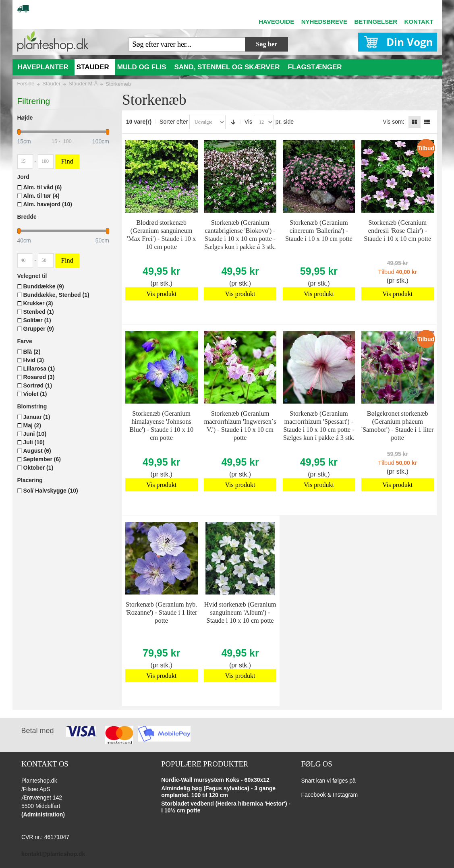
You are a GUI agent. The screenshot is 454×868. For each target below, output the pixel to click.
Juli (34, 442)
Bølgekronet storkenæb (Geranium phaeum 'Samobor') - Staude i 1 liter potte (398, 426)
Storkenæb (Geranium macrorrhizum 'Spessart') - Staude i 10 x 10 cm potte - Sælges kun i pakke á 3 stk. (319, 426)
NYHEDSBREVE (324, 22)
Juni (35, 434)
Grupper (39, 329)
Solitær (37, 320)
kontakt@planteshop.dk (53, 854)
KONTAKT (419, 22)
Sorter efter (174, 122)
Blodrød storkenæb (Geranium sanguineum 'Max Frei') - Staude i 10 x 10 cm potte (161, 235)
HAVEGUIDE (276, 22)
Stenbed (39, 312)
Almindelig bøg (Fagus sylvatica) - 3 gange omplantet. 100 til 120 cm (218, 792)
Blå (32, 352)
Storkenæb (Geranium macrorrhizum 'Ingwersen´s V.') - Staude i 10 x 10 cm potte (240, 426)
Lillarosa (39, 369)
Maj (32, 425)
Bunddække (44, 286)
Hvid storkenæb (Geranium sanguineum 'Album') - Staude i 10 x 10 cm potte (240, 612)
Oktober (38, 468)
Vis (248, 122)
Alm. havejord (48, 204)
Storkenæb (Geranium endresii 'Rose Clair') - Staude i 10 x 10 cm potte (397, 231)
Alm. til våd (43, 187)
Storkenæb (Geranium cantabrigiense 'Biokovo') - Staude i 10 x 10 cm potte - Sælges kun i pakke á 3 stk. (240, 235)
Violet (35, 394)
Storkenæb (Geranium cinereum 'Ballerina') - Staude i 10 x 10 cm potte (319, 231)
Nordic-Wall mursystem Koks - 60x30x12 (215, 780)
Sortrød (38, 385)
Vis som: (393, 122)
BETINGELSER (376, 22)
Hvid (34, 360)
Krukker (38, 303)
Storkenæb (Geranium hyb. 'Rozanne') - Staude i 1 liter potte (162, 612)
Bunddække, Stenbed (56, 295)
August (37, 451)
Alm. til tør (41, 196)
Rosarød (39, 377)
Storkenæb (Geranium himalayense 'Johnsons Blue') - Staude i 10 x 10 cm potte (161, 426)
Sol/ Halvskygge (51, 491)
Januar (37, 417)
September (42, 459)
